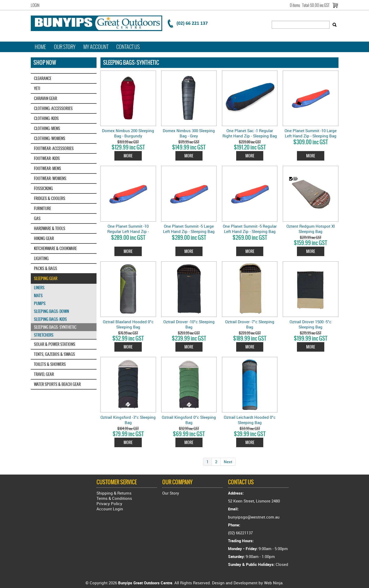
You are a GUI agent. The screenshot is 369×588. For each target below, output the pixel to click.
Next (228, 462)
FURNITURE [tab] (42, 208)
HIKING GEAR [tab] (44, 238)
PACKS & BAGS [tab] (46, 268)
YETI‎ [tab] (37, 88)
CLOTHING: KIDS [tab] (46, 118)
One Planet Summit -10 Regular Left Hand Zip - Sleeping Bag (128, 231)
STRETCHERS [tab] (44, 335)
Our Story (65, 47)
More (128, 156)
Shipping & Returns (114, 493)
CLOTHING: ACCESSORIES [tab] (53, 108)
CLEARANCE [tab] (43, 78)
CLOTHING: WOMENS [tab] (50, 138)
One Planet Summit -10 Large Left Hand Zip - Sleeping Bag (311, 133)
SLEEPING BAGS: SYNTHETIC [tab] (55, 327)
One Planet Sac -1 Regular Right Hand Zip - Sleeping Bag (250, 133)
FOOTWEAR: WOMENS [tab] (50, 178)
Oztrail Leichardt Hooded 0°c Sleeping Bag (250, 420)
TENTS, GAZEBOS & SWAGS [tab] (54, 354)
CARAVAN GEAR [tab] (46, 98)
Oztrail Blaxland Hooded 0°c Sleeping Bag (128, 324)
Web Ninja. (274, 583)
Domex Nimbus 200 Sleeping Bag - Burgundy (128, 133)
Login (35, 5)
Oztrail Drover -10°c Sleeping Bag (189, 324)
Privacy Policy (109, 504)
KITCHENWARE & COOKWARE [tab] (55, 248)
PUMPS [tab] (40, 303)
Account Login (110, 509)
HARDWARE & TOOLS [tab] (50, 228)
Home (40, 47)
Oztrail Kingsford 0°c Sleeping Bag (189, 420)
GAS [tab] (37, 218)
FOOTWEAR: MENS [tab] (47, 168)
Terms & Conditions (114, 498)
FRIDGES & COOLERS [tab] (50, 198)
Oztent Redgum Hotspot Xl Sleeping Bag (311, 229)
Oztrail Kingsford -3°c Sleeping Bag (128, 420)
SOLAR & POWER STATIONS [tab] (55, 344)
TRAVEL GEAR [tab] (44, 374)
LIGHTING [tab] (41, 258)
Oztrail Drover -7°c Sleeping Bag (250, 324)
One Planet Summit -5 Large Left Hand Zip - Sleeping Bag (189, 229)
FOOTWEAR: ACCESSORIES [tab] (54, 148)
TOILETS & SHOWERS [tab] (50, 364)
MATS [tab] (38, 295)
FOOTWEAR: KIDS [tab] (47, 158)
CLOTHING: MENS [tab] (47, 128)
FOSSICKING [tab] (43, 188)
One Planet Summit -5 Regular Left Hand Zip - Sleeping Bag (250, 229)
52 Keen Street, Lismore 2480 (254, 501)
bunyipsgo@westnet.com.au (254, 517)
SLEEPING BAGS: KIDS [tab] (50, 319)
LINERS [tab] (39, 288)
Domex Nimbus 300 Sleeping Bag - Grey (189, 133)
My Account (96, 47)
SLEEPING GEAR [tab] (46, 278)
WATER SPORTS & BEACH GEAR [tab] (57, 384)
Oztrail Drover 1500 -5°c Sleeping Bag (310, 324)
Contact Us (128, 47)
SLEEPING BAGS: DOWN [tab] (51, 311)
